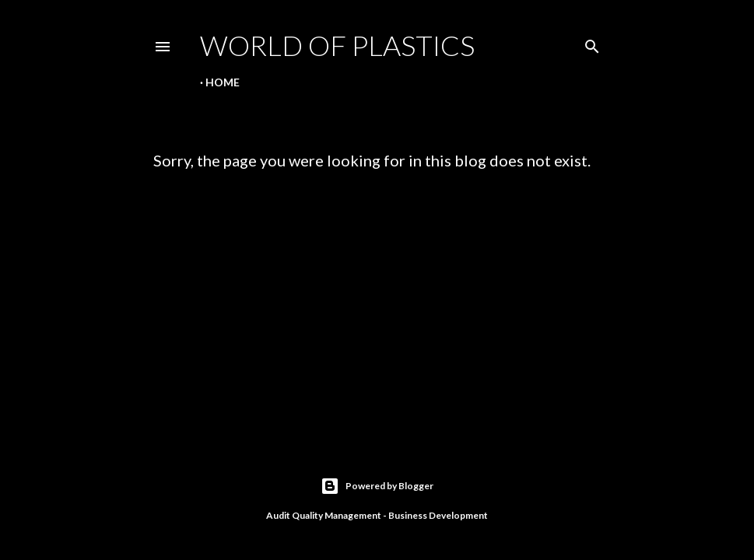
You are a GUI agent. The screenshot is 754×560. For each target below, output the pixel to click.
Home (223, 82)
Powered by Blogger (377, 486)
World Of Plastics (337, 45)
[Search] (592, 43)
